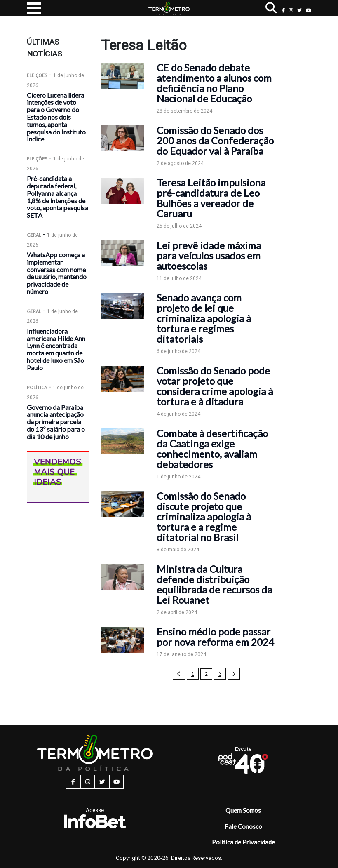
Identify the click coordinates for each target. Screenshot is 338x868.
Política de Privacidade (243, 842)
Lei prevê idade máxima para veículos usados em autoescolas (209, 255)
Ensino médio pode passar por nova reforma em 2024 (215, 637)
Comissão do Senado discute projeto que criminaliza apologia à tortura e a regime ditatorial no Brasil (204, 516)
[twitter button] (299, 10)
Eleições (37, 75)
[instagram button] (291, 10)
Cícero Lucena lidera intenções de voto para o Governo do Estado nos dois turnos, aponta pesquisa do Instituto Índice (56, 117)
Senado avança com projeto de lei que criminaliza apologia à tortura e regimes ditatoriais (204, 318)
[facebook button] (283, 10)
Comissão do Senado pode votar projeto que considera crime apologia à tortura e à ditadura (215, 386)
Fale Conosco (243, 826)
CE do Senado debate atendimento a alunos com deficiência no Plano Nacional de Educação (214, 83)
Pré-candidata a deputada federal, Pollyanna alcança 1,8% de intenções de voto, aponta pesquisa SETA (58, 197)
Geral (34, 235)
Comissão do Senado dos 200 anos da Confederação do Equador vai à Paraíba (215, 140)
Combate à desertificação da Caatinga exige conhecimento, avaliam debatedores (212, 449)
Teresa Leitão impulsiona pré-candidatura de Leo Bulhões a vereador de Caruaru (211, 198)
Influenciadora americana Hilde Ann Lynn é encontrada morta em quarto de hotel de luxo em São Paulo (56, 349)
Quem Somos (243, 810)
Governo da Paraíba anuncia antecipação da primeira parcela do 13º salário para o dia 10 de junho (56, 422)
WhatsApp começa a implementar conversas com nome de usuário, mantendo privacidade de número (57, 273)
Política (37, 387)
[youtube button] (309, 10)
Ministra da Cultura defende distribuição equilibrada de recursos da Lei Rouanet (214, 584)
